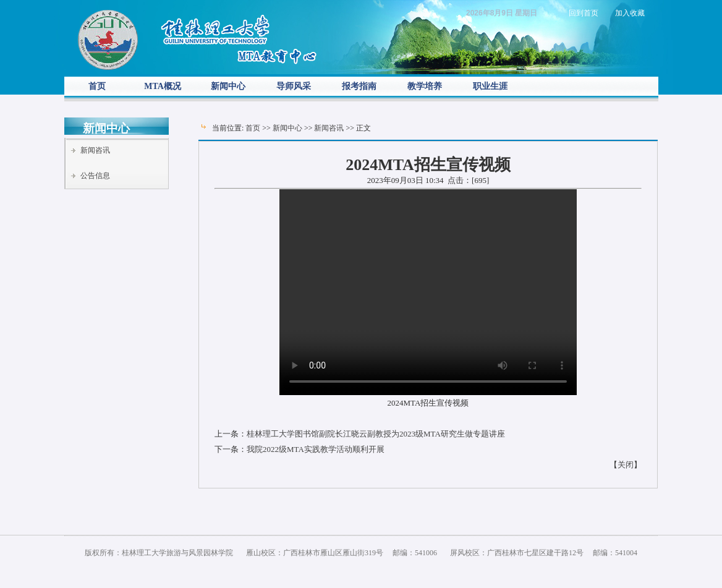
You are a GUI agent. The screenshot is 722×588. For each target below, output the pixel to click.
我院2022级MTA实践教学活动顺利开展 (316, 449)
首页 (97, 86)
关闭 (626, 465)
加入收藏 (630, 13)
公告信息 (95, 176)
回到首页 (584, 13)
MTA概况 (163, 86)
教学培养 (425, 86)
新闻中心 (228, 86)
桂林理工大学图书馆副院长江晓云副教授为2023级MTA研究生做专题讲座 (376, 434)
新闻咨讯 (95, 150)
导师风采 (294, 86)
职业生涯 (490, 86)
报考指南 (359, 86)
